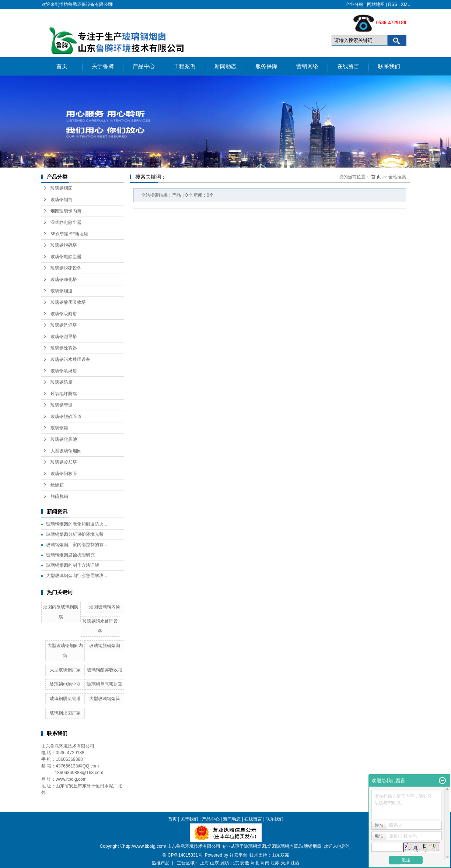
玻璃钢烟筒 (62, 200)
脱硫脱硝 (59, 496)
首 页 (376, 177)
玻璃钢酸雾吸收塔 (68, 302)
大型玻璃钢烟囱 (66, 451)
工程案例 (185, 66)
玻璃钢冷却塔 (64, 462)
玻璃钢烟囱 (62, 188)
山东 (214, 863)
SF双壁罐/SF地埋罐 (69, 234)
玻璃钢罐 (59, 428)
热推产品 (161, 863)
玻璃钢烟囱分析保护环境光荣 (75, 534)
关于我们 (189, 819)
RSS (393, 4)
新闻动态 (225, 66)
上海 (204, 863)
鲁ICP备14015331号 (182, 855)
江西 (295, 863)
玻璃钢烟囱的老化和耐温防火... (77, 524)
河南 (265, 863)
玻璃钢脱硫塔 (64, 245)
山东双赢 (280, 855)
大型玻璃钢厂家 (65, 670)
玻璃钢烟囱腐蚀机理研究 (70, 555)
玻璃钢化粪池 (64, 439)
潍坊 (225, 863)
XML (405, 4)
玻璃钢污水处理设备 (70, 359)
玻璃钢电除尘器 (66, 257)
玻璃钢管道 (62, 405)
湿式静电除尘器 (66, 222)
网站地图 (376, 4)
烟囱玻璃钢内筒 (66, 211)
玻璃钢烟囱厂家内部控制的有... (77, 545)
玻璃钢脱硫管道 (66, 417)
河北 (255, 863)
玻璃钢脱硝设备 (66, 268)
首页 (62, 66)
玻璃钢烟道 (62, 291)
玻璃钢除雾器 (64, 348)
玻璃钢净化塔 (64, 280)
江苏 (275, 863)
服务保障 (266, 66)
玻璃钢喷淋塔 (64, 371)
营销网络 (307, 66)
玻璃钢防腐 (62, 382)
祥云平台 (238, 855)
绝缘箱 (57, 485)
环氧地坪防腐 (64, 394)
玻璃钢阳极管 (64, 474)
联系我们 (389, 66)
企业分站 (354, 4)
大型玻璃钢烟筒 (105, 699)
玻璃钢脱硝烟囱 (105, 646)
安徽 (245, 863)
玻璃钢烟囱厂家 (65, 713)
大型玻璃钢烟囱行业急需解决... (77, 576)
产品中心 (144, 66)
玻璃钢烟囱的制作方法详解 (73, 565)
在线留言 (348, 66)
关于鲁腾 (103, 66)
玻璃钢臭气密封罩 (105, 684)
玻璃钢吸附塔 (64, 314)
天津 (285, 863)
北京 (235, 863)
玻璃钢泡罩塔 (64, 337)
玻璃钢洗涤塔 (64, 325)
